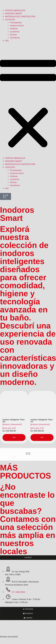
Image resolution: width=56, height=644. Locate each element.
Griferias (14, 29)
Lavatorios (15, 32)
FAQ (7, 41)
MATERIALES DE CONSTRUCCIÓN (20, 17)
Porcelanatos (16, 23)
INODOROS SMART (13, 14)
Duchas (13, 35)
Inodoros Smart (17, 26)
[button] (28, 100)
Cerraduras (15, 38)
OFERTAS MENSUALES (15, 11)
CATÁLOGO (10, 20)
